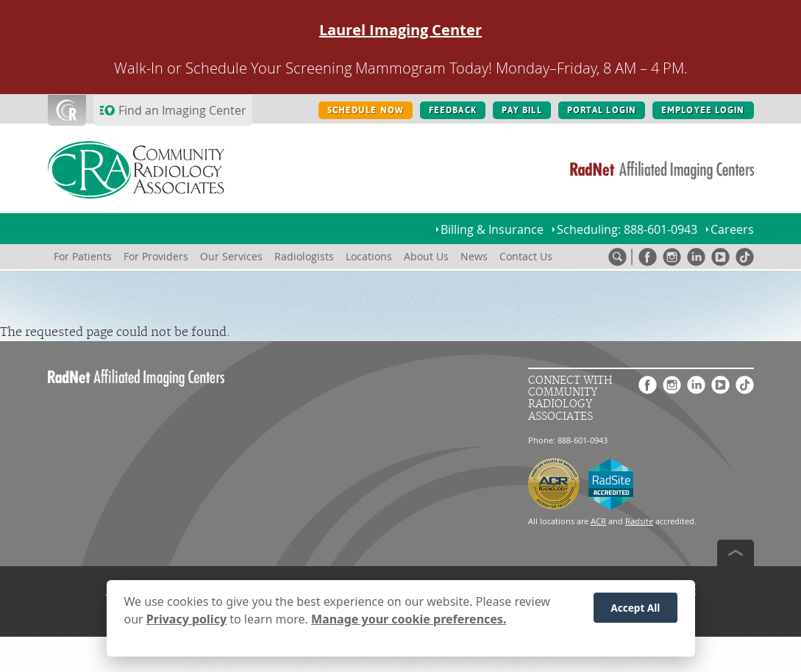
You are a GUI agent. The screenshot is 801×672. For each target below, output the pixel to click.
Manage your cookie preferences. (409, 625)
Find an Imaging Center (182, 110)
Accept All (635, 614)
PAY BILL (522, 110)
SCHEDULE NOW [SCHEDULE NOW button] (366, 110)
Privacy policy (186, 625)
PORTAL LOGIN (602, 110)
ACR (598, 521)
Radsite (639, 521)
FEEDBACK (453, 110)
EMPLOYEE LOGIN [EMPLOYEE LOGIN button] (703, 110)
